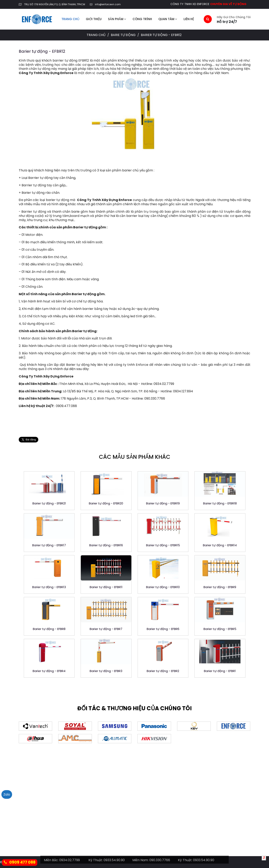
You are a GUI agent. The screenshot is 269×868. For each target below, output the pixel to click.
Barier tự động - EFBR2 (163, 671)
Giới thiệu (94, 19)
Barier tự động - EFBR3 (106, 671)
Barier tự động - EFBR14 (220, 545)
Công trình (142, 19)
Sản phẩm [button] (117, 19)
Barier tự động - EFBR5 (220, 629)
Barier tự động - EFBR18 (220, 503)
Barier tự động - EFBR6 (163, 629)
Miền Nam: (140, 860)
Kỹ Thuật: (96, 860)
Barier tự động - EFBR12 (42, 51)
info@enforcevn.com (108, 4)
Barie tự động (124, 35)
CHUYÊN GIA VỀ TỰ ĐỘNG (228, 4)
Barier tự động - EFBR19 (163, 503)
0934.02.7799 (70, 860)
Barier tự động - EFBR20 (106, 503)
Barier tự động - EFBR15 (163, 545)
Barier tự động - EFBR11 (106, 587)
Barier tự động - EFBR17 (49, 545)
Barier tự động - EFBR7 (106, 629)
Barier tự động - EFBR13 (49, 587)
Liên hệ (189, 19)
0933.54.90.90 (114, 860)
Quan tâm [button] (168, 19)
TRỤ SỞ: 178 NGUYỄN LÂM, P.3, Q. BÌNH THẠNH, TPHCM (55, 4)
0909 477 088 (20, 862)
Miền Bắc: (51, 860)
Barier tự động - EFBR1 (220, 671)
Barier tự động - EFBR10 (163, 587)
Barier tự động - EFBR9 (220, 587)
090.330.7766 (160, 860)
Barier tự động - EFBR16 (106, 545)
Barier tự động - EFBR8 (49, 629)
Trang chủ (70, 19)
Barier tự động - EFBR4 (49, 671)
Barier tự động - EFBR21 (49, 503)
